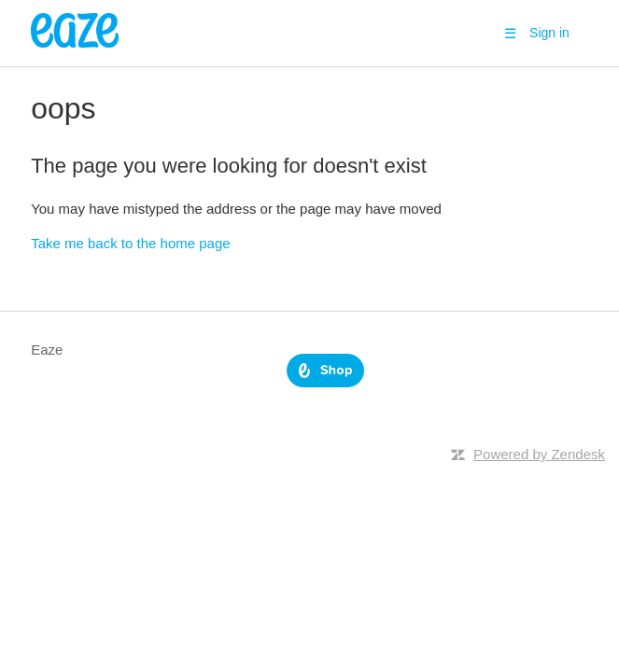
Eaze (47, 350)
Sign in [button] (549, 33)
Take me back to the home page (130, 243)
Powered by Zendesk (539, 454)
